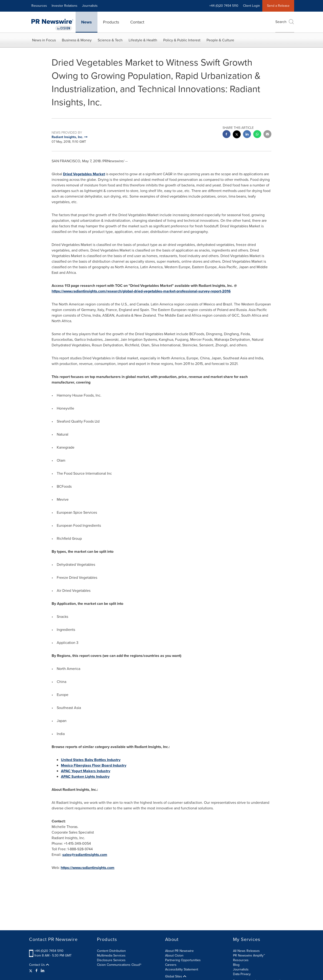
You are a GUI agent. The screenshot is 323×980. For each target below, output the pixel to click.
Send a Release (278, 6)
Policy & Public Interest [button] (182, 40)
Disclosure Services (111, 960)
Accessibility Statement (182, 969)
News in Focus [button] (44, 40)
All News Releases (246, 951)
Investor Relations (65, 6)
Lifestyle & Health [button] (143, 40)
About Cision (174, 955)
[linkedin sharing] (247, 135)
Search (285, 22)
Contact (137, 22)
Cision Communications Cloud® (119, 965)
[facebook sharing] (226, 135)
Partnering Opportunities (183, 960)
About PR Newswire (179, 951)
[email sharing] (267, 135)
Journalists (90, 6)
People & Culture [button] (220, 40)
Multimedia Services (111, 955)
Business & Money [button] (77, 40)
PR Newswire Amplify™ (249, 955)
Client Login (251, 6)
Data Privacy (242, 974)
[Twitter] (31, 971)
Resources (39, 6)
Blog (236, 965)
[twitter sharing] (237, 135)
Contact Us (39, 965)
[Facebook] (37, 971)
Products (111, 22)
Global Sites (176, 977)
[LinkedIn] (43, 971)
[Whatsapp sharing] (257, 135)
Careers (171, 965)
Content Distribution (111, 951)
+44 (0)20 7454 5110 (224, 6)
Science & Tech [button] (110, 40)
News (87, 22)
